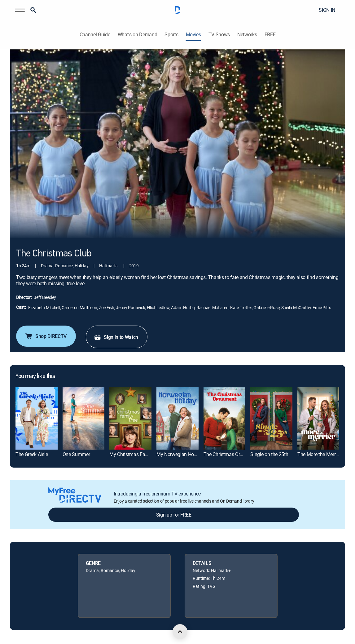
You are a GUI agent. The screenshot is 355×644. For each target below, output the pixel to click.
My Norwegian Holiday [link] (180, 454)
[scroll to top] (180, 632)
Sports (171, 35)
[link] (37, 418)
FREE (270, 35)
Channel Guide (95, 35)
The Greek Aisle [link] (32, 454)
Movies (193, 35)
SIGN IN (327, 10)
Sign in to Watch (116, 337)
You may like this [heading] (35, 376)
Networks (247, 35)
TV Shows (219, 35)
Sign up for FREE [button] (174, 515)
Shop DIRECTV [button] (45, 336)
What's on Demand (138, 35)
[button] (20, 10)
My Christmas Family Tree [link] (137, 454)
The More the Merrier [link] (319, 454)
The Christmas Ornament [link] (230, 454)
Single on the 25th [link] (269, 454)
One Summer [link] (76, 454)
